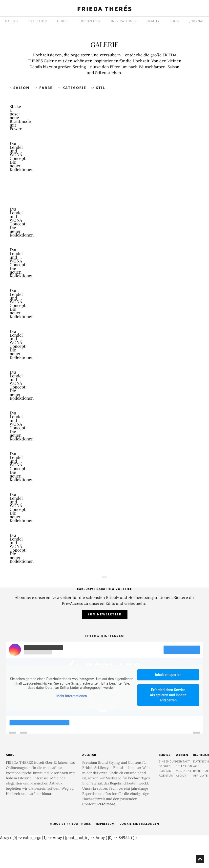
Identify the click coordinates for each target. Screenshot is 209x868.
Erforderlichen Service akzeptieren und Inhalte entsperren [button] (168, 722)
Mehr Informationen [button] (72, 723)
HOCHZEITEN (90, 21)
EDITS (175, 21)
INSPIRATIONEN (124, 21)
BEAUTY (153, 21)
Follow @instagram (104, 663)
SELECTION (38, 21)
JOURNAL (197, 21)
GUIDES (63, 21)
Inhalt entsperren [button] (168, 702)
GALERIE (12, 21)
